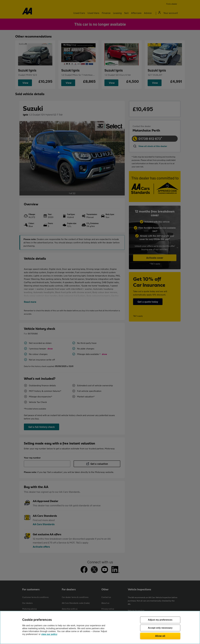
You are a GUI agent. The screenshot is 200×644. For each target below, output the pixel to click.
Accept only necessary (160, 628)
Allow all (160, 636)
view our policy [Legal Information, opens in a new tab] (49, 634)
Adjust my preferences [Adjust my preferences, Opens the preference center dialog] (160, 620)
